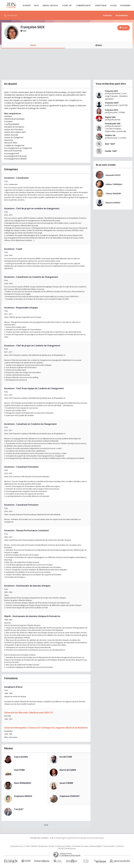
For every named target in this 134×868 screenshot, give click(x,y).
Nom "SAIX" (110, 144)
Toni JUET (19, 809)
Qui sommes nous (17, 846)
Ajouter (125, 28)
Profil (33, 45)
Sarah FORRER (66, 783)
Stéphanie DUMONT (70, 796)
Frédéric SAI (110, 135)
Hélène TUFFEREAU (114, 184)
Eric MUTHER (66, 757)
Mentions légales (96, 846)
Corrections (120, 846)
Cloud (113, 5)
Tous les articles (109, 846)
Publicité (34, 846)
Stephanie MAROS (23, 796)
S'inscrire (107, 15)
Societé (51, 846)
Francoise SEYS (111, 110)
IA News (27, 5)
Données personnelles (63, 846)
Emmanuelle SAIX (113, 124)
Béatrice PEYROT (113, 203)
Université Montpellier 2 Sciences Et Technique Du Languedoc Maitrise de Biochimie (46, 728)
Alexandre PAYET (113, 175)
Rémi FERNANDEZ (23, 783)
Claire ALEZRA (21, 757)
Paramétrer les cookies (81, 846)
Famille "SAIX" (111, 151)
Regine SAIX (110, 117)
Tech (36, 5)
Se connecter (122, 15)
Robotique (101, 5)
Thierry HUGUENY (113, 193)
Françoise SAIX (111, 91)
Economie (125, 5)
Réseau (99, 45)
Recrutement (43, 846)
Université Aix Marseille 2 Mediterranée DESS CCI (29, 713)
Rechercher (12, 15)
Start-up (67, 5)
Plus (46, 825)
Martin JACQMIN (68, 770)
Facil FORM (19, 770)
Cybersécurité (83, 5)
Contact (27, 846)
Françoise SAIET (112, 103)
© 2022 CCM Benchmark (67, 849)
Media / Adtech (50, 5)
